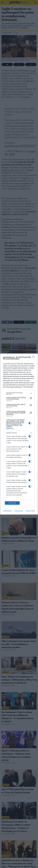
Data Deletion (8, 511)
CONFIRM (12, 503)
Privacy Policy (30, 511)
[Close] (34, 357)
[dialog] (19, 434)
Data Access (19, 511)
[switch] (30, 398)
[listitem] (19, 393)
